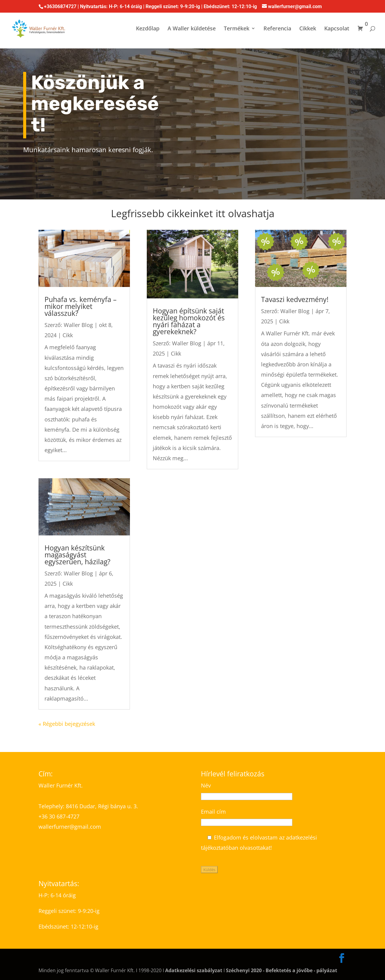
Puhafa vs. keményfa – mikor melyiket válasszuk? (81, 306)
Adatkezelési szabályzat (194, 970)
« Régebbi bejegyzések (67, 724)
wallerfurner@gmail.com (71, 827)
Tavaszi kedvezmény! (295, 299)
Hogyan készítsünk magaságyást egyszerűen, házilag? (77, 555)
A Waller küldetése (192, 29)
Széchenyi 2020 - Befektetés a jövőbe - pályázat (282, 970)
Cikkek (308, 29)
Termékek (237, 29)
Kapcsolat (337, 29)
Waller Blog (78, 325)
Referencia (277, 29)
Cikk (68, 335)
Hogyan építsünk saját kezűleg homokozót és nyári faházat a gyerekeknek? (189, 321)
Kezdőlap (148, 29)
